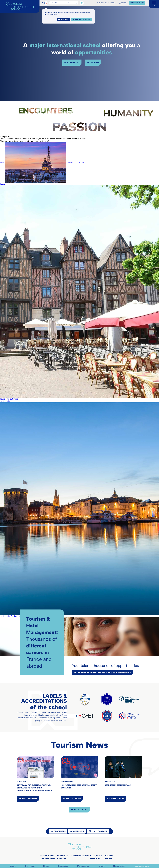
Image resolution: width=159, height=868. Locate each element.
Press (47, 866)
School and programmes (48, 857)
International (80, 856)
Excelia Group (109, 857)
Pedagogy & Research (96, 857)
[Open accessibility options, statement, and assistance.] (82, 3)
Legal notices (84, 866)
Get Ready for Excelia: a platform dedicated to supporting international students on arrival (35, 788)
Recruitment (64, 866)
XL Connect (31, 866)
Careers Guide (137, 3)
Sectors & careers (62, 857)
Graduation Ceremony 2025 (118, 785)
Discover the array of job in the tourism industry (104, 672)
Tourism (95, 63)
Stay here (65, 19)
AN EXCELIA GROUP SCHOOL (106, 3)
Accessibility (120, 866)
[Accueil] (20, 6)
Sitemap (102, 866)
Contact (13, 866)
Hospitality (73, 63)
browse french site (83, 19)
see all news (81, 810)
